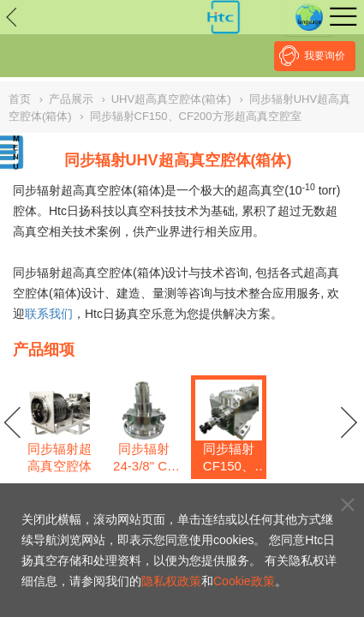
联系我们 (49, 314)
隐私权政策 (171, 581)
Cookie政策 (244, 581)
